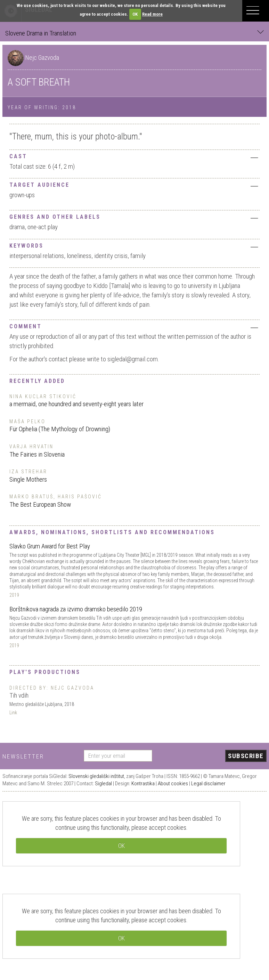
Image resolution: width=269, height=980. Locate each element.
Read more (152, 14)
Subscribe (246, 756)
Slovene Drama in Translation (134, 33)
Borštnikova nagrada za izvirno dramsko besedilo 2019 (76, 609)
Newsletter (23, 756)
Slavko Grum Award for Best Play (50, 546)
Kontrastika (143, 784)
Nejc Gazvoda (42, 58)
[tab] (134, 156)
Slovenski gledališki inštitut (96, 776)
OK (135, 14)
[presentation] (212, 756)
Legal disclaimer (208, 784)
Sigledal (103, 784)
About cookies (173, 784)
